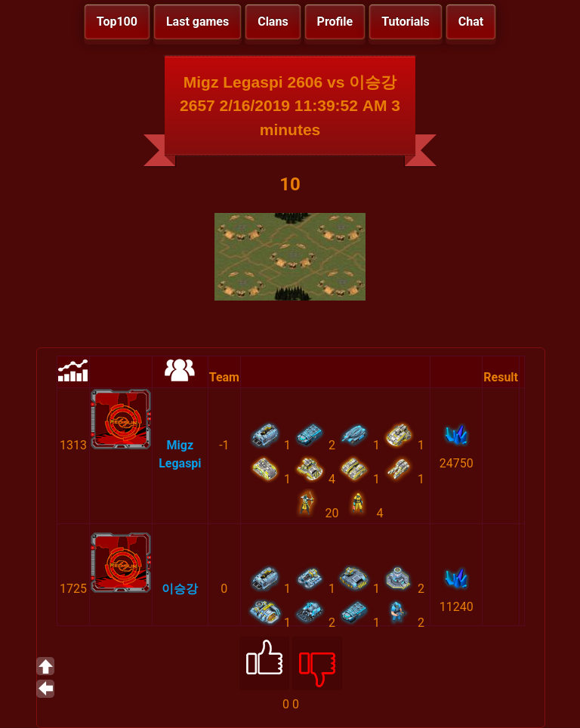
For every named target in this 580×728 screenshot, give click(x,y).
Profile (335, 22)
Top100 (117, 22)
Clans (273, 22)
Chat (471, 22)
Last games (197, 22)
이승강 (180, 589)
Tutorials (406, 22)
